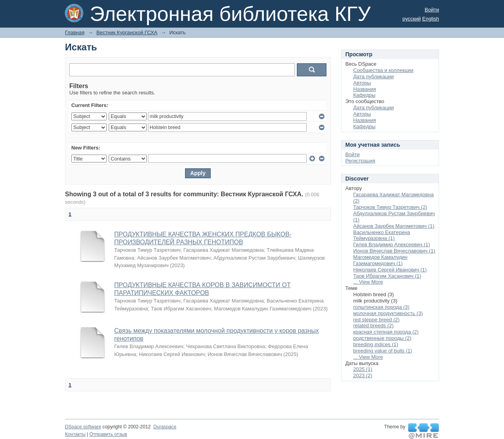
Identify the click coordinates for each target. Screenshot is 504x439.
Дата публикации (373, 77)
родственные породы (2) (382, 338)
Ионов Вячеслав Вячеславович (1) (394, 251)
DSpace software (83, 427)
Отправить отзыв (108, 434)
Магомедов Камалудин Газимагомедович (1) (380, 260)
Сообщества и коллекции (383, 70)
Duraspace (165, 427)
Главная (75, 32)
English (431, 19)
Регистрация (360, 161)
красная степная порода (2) (386, 332)
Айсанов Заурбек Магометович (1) (394, 226)
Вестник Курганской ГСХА (127, 32)
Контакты (75, 434)
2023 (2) (363, 375)
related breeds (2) (373, 326)
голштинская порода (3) (381, 307)
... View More (368, 282)
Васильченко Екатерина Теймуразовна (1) (382, 235)
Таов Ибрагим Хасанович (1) (387, 276)
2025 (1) (363, 369)
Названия (365, 89)
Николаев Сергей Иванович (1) (390, 270)
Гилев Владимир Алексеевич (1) (392, 244)
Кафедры (364, 95)
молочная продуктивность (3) (388, 313)
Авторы (362, 83)
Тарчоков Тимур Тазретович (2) (390, 207)
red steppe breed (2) (376, 320)
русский (412, 19)
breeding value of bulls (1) (383, 351)
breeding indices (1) (376, 344)
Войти (432, 10)
